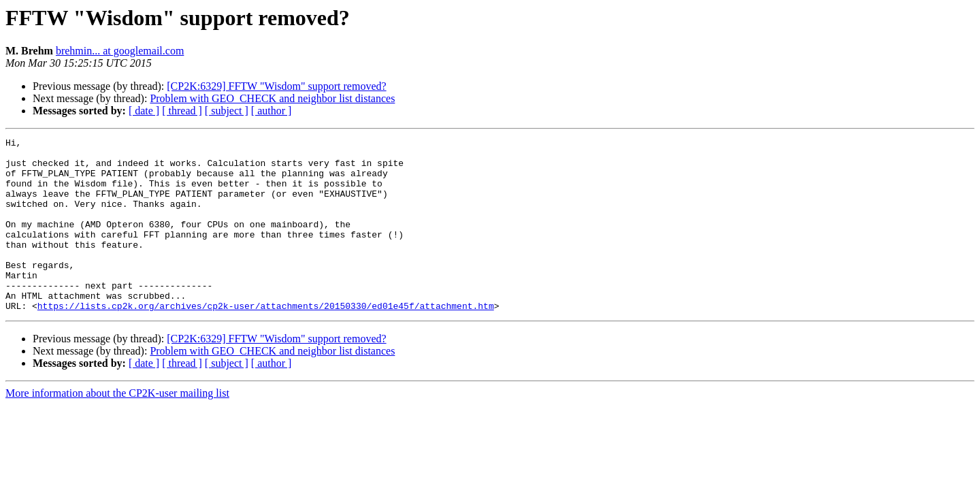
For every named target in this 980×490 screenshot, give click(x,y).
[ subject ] (227, 111)
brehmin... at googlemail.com (120, 51)
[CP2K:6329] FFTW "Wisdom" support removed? (276, 86)
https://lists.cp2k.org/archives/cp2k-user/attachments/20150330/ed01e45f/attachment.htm (266, 340)
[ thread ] (182, 111)
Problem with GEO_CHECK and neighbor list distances (272, 98)
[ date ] (144, 111)
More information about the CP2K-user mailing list (117, 428)
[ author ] (272, 111)
